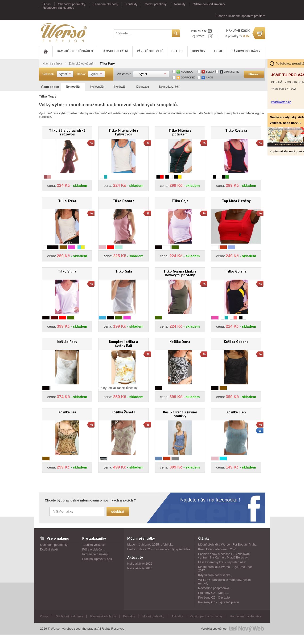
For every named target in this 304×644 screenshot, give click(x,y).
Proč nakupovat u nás (97, 559)
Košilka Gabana (236, 342)
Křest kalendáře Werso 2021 (218, 549)
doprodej (188, 77)
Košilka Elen (236, 412)
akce (209, 77)
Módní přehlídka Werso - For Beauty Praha (227, 544)
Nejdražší (120, 87)
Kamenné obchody (105, 4)
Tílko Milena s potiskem (180, 132)
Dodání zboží (49, 549)
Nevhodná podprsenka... (215, 588)
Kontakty (131, 4)
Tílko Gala (124, 271)
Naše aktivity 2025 (140, 568)
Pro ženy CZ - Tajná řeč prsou (218, 602)
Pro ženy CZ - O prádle (214, 597)
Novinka (187, 72)
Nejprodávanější (169, 87)
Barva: (81, 74)
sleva (210, 72)
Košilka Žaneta (123, 412)
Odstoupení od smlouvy (209, 4)
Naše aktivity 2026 (140, 564)
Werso (63, 32)
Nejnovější (73, 87)
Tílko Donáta (124, 201)
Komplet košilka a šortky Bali (123, 344)
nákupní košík (238, 31)
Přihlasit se (199, 31)
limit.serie (231, 72)
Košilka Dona (180, 342)
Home (218, 51)
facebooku (226, 500)
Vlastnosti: (124, 74)
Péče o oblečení (93, 549)
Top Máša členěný (236, 201)
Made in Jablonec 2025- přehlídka (150, 544)
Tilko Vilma (67, 271)
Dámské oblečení (115, 51)
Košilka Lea (67, 412)
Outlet (177, 51)
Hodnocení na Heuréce (58, 8)
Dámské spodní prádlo (75, 51)
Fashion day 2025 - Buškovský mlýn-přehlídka (159, 549)
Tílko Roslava (236, 130)
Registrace (198, 36)
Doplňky (199, 51)
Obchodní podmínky (72, 4)
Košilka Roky (67, 342)
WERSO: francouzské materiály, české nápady (224, 582)
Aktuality (180, 4)
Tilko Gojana (236, 271)
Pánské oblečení (150, 51)
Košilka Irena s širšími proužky (180, 414)
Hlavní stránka (52, 63)
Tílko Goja (180, 201)
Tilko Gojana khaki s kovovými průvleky (180, 273)
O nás (47, 4)
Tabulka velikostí (93, 545)
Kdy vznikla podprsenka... (216, 575)
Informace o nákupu (96, 554)
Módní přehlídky (156, 4)
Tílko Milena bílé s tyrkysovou (123, 132)
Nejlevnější (97, 87)
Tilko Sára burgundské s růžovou (67, 132)
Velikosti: (48, 74)
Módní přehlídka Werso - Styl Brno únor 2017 (225, 569)
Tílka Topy (107, 63)
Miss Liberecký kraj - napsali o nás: (222, 562)
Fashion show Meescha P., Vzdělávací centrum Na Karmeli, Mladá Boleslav (224, 556)
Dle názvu (143, 87)
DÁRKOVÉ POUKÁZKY (246, 51)
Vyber (63, 74)
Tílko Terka (67, 201)
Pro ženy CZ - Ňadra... (214, 593)
